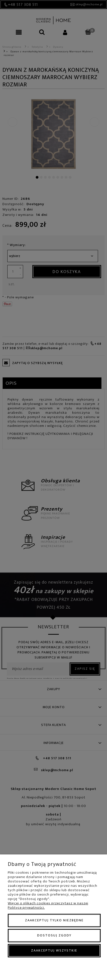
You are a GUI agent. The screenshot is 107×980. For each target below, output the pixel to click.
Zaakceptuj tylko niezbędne (54, 920)
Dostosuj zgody (54, 935)
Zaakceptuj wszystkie (54, 950)
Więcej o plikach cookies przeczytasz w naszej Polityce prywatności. (48, 905)
